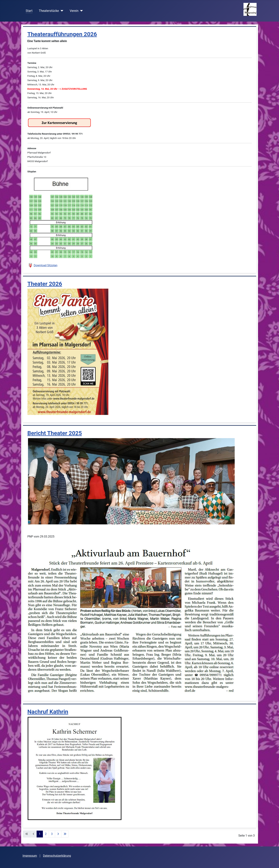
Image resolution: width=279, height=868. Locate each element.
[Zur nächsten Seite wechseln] (58, 834)
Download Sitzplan (46, 265)
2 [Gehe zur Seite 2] (46, 834)
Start (29, 11)
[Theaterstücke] (61, 11)
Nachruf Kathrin (48, 712)
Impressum (30, 856)
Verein (74, 11)
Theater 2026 (45, 284)
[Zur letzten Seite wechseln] (65, 834)
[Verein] (81, 11)
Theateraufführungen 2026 (62, 34)
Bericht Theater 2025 (55, 433)
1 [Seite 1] (40, 834)
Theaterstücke (49, 11)
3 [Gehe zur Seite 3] (52, 834)
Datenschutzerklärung (57, 856)
